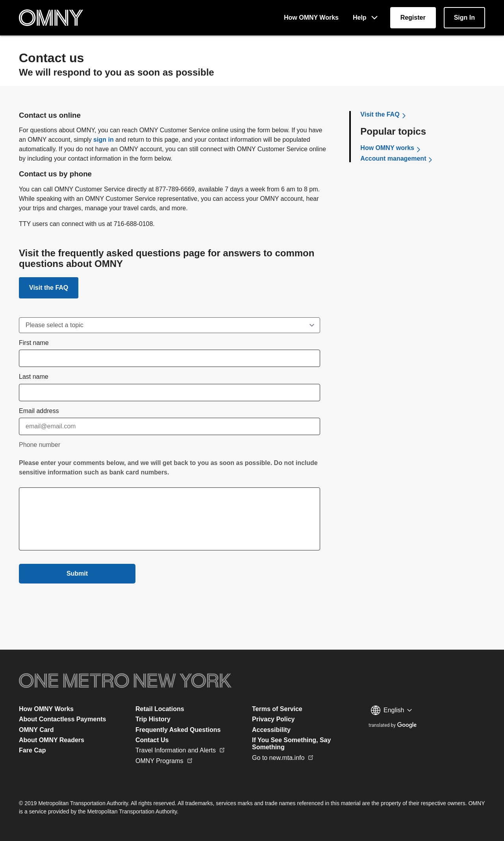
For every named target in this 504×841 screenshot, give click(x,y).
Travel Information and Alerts (180, 750)
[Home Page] (51, 18)
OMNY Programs (164, 761)
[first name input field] (170, 358)
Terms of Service (277, 709)
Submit (77, 573)
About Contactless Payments (62, 719)
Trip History (153, 719)
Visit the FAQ (49, 288)
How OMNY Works (46, 709)
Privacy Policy (273, 719)
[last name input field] (170, 393)
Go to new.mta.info (283, 758)
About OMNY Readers (52, 740)
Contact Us (152, 740)
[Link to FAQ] (49, 288)
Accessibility (271, 730)
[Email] (170, 426)
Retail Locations (160, 709)
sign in (104, 140)
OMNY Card (36, 730)
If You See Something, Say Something (291, 744)
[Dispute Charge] (170, 325)
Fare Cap (32, 750)
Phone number (40, 445)
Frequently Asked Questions (178, 730)
